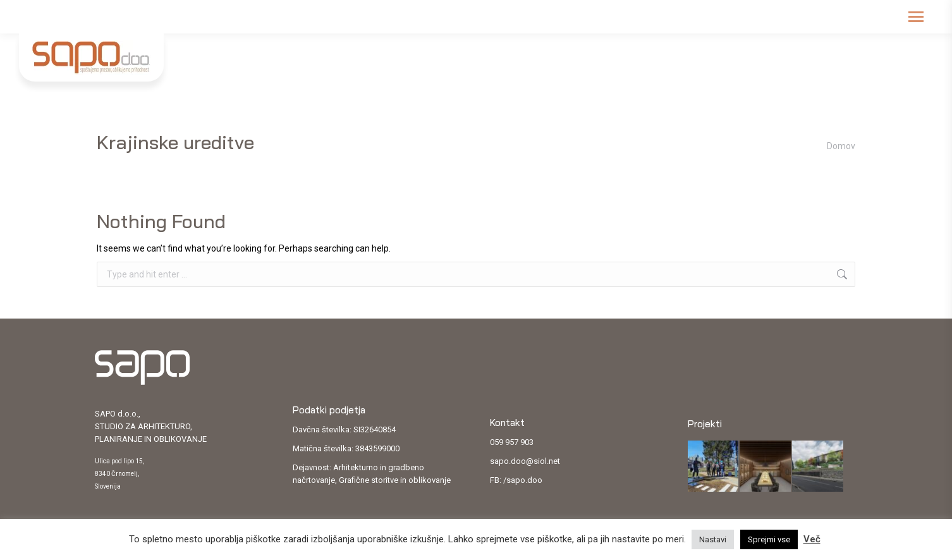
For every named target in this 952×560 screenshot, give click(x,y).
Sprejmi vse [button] (769, 539)
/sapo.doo (523, 480)
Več (812, 539)
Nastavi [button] (713, 539)
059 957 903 (512, 442)
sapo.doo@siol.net (525, 461)
